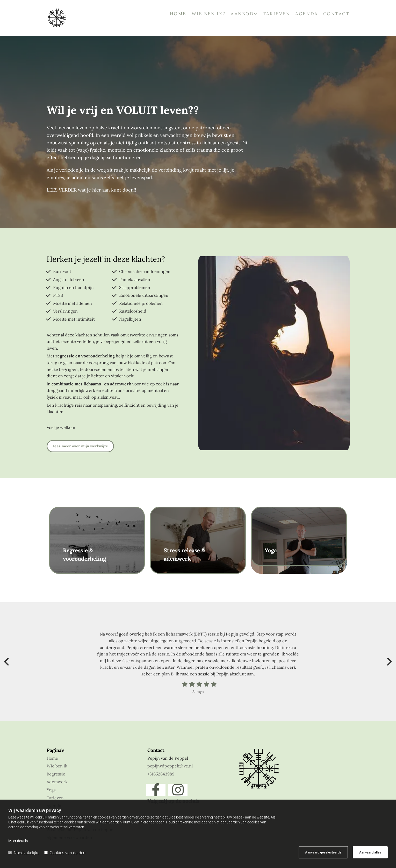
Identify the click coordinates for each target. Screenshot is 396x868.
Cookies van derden (65, 853)
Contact (336, 14)
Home (178, 14)
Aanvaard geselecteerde (323, 852)
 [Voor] (8, 662)
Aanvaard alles (370, 852)
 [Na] (388, 662)
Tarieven (276, 14)
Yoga (51, 790)
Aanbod (242, 14)
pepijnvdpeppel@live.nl (170, 766)
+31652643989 (161, 774)
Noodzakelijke (24, 853)
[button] (80, 446)
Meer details (18, 841)
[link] (242, 16)
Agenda (307, 14)
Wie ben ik (57, 766)
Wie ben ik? (209, 14)
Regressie (56, 774)
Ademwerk (57, 782)
